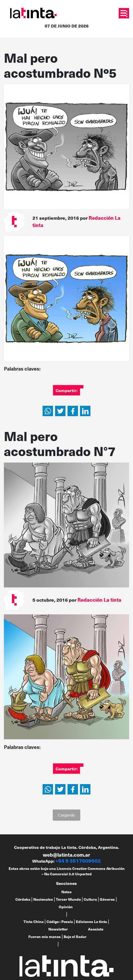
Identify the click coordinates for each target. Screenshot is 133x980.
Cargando (66, 815)
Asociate (96, 929)
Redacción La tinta (99, 600)
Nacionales (43, 899)
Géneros (107, 899)
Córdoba (23, 899)
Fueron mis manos (45, 937)
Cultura (90, 899)
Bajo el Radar (75, 937)
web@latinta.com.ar (66, 855)
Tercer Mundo (68, 899)
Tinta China (34, 922)
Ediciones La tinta (91, 922)
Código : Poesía (60, 922)
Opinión (66, 907)
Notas (66, 892)
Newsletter (58, 929)
